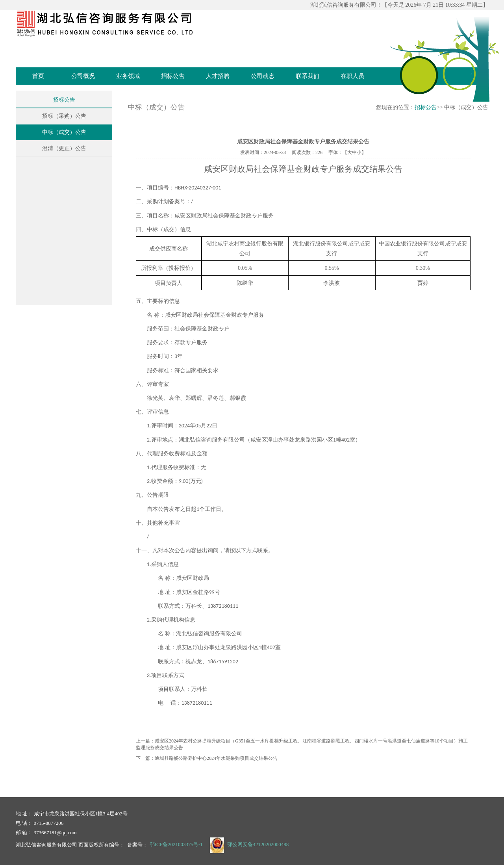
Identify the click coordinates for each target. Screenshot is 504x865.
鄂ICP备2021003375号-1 (176, 844)
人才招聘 (218, 76)
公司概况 (83, 76)
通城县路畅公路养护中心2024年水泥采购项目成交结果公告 (216, 758)
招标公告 (173, 76)
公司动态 (263, 76)
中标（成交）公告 (64, 132)
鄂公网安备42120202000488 (258, 844)
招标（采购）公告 (64, 116)
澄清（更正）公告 (64, 148)
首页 (38, 76)
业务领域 (128, 76)
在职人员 (352, 76)
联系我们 (308, 76)
